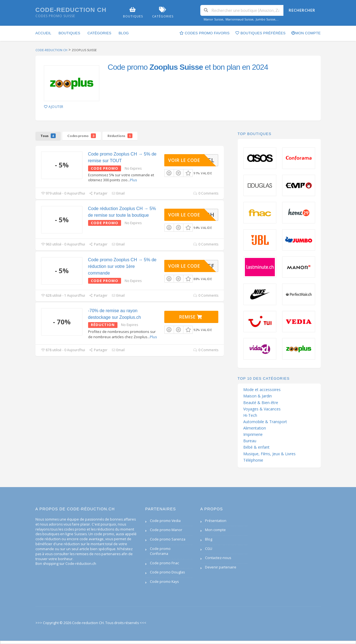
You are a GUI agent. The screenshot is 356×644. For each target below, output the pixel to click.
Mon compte (306, 33)
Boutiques (69, 33)
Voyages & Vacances (262, 409)
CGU (209, 549)
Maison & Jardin (258, 396)
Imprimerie (253, 434)
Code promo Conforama (160, 551)
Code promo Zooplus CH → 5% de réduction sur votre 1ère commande (122, 266)
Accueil (43, 33)
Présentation (216, 521)
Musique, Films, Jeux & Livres (269, 454)
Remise (191, 317)
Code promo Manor (166, 530)
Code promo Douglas (167, 572)
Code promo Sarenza (168, 539)
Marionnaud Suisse (240, 19)
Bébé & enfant (256, 447)
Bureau (250, 441)
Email (118, 193)
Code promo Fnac (164, 563)
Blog (124, 33)
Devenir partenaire (221, 567)
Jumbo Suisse (266, 19)
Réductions (120, 136)
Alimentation (255, 428)
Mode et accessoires (262, 390)
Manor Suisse (213, 19)
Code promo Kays (164, 582)
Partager (98, 193)
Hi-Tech (250, 415)
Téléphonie (253, 460)
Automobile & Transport (265, 422)
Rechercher (302, 10)
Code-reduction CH (71, 10)
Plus (134, 180)
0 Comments (206, 193)
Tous (48, 136)
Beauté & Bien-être (261, 403)
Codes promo (82, 136)
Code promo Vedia (165, 521)
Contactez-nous (218, 558)
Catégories (99, 33)
